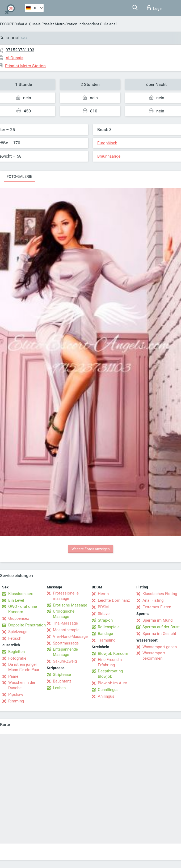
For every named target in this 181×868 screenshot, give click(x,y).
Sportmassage (66, 643)
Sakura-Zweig (65, 661)
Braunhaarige (109, 156)
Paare (13, 676)
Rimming (16, 701)
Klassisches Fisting (160, 594)
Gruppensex (19, 618)
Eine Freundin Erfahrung (110, 662)
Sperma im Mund (157, 620)
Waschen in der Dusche (22, 685)
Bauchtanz (62, 681)
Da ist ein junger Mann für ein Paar (24, 667)
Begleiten (16, 652)
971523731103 (20, 50)
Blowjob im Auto (113, 683)
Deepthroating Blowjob (110, 674)
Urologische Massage (64, 614)
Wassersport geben (160, 647)
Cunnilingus (108, 690)
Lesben (59, 688)
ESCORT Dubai (12, 24)
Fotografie (17, 658)
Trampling (107, 640)
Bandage (105, 634)
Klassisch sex (20, 594)
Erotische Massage (70, 605)
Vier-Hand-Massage (70, 637)
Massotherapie (66, 630)
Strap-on (105, 620)
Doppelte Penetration (27, 625)
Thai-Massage (65, 623)
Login (155, 8)
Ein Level (16, 600)
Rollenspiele (109, 627)
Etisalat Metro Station (59, 24)
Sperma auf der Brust (161, 627)
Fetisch (15, 638)
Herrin (103, 594)
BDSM (103, 607)
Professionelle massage (66, 596)
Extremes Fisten (157, 607)
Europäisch (107, 143)
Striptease (62, 675)
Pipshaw (16, 694)
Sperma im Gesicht (159, 634)
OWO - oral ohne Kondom (23, 609)
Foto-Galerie (19, 176)
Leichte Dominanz (114, 600)
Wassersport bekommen (154, 656)
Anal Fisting (153, 600)
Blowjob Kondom (113, 654)
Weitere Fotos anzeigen (91, 549)
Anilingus (106, 696)
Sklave (104, 614)
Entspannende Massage (65, 652)
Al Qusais (33, 24)
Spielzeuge (18, 632)
